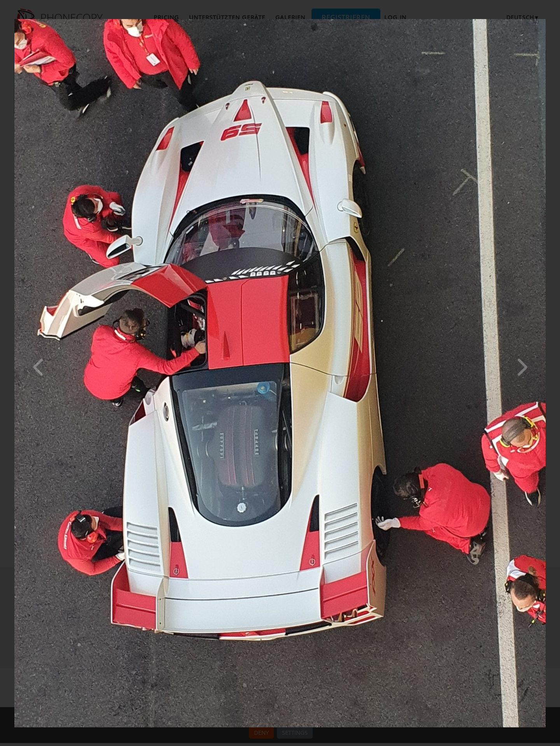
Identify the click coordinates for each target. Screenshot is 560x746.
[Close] (544, 21)
